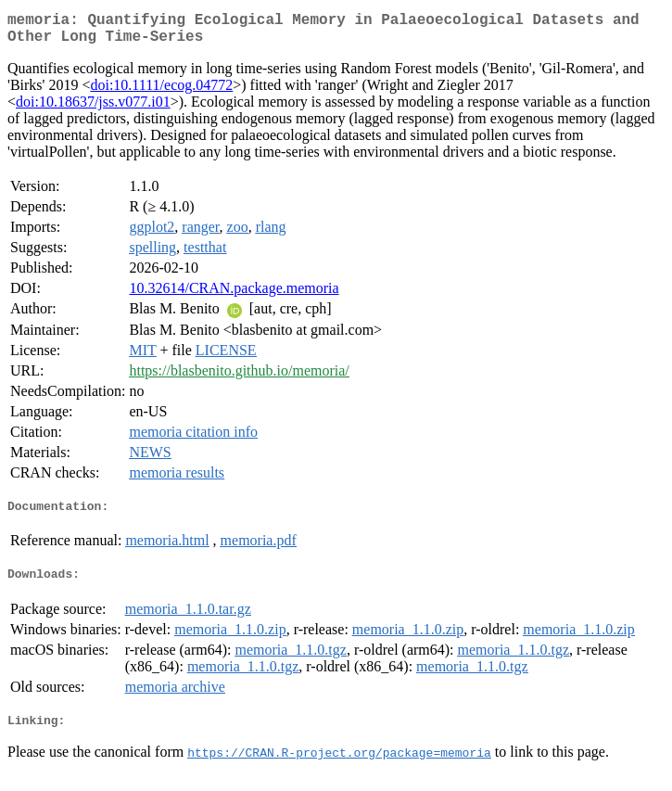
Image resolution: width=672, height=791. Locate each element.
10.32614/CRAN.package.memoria (234, 295)
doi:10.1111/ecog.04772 (161, 92)
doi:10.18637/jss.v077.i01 (93, 109)
